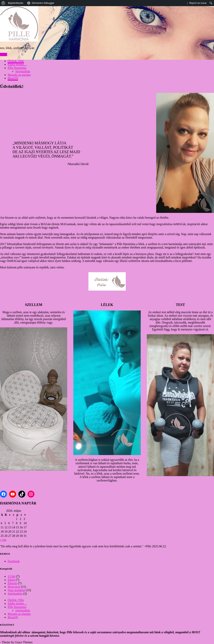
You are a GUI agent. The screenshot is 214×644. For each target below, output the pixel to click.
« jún (3, 540)
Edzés (11, 580)
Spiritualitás (23, 71)
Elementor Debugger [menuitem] (43, 3)
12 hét (11, 576)
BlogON (13, 78)
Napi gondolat (16, 590)
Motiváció (14, 587)
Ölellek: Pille (16, 61)
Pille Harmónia (17, 68)
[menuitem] (3, 3)
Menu (4, 54)
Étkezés (12, 583)
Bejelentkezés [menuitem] (16, 3)
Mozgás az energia (19, 75)
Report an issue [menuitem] (198, 3)
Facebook (14, 561)
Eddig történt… (17, 64)
